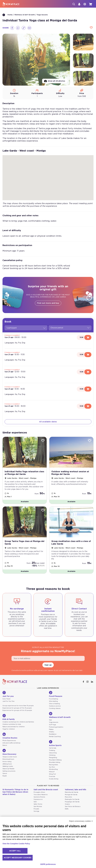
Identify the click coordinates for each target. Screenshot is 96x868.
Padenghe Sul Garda (72, 799)
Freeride (52, 776)
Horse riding (7, 762)
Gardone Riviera (39, 797)
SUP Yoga (52, 725)
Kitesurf (52, 772)
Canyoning (53, 753)
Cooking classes (55, 708)
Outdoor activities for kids (12, 724)
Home (7, 15)
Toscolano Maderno (41, 795)
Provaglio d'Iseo (39, 792)
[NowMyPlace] (11, 4)
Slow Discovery (9, 752)
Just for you (8, 694)
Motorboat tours (8, 759)
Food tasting (53, 699)
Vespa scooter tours (10, 757)
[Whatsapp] (18, 28)
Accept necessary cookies (18, 858)
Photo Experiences (9, 741)
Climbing (52, 755)
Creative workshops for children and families (18, 722)
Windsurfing (53, 769)
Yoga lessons (42, 15)
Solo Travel (6, 699)
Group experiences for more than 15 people (18, 706)
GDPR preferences (48, 864)
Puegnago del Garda (72, 802)
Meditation (53, 734)
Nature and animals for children (14, 727)
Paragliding (53, 758)
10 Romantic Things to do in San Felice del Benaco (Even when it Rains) (15, 792)
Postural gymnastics (56, 727)
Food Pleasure (56, 694)
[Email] (29, 28)
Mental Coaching (55, 737)
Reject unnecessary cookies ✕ (81, 821)
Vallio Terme (38, 804)
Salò (35, 802)
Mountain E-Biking (55, 760)
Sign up (48, 665)
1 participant (26, 328)
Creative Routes (10, 736)
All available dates (48, 422)
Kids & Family (9, 717)
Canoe (5, 773)
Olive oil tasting (54, 704)
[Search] (74, 4)
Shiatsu (52, 732)
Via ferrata (53, 748)
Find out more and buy (48, 303)
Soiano (67, 804)
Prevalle (36, 809)
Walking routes (8, 766)
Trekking (52, 750)
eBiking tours (7, 764)
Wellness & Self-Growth (25, 15)
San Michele (38, 807)
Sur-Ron (52, 767)
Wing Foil (52, 774)
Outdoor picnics (55, 706)
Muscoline (68, 797)
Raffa (67, 809)
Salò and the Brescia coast (46, 790)
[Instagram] (88, 682)
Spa (50, 720)
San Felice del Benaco (73, 807)
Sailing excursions (9, 771)
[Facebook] (12, 28)
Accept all (15, 851)
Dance (5, 745)
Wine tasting (53, 701)
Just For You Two (8, 701)
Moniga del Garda (71, 795)
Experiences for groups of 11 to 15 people (17, 708)
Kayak (5, 776)
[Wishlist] (91, 28)
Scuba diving (54, 779)
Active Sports (55, 743)
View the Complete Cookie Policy (16, 844)
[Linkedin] (92, 682)
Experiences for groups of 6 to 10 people (17, 710)
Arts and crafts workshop (11, 743)
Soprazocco (38, 799)
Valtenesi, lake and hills (75, 790)
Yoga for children (9, 729)
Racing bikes (53, 765)
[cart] (90, 4)
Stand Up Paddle (8, 769)
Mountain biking (55, 762)
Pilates (51, 729)
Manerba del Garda (71, 792)
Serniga (36, 811)
